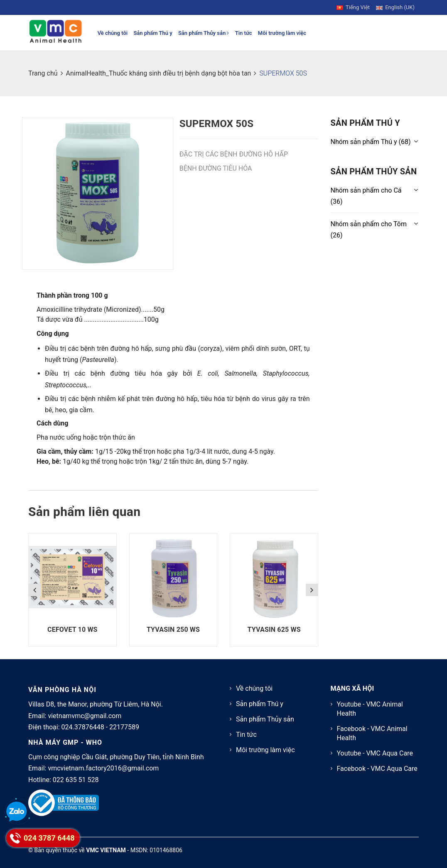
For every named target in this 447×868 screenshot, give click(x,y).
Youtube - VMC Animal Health (370, 709)
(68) (371, 142)
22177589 (124, 727)
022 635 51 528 (76, 780)
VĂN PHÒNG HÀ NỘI (62, 690)
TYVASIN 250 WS (173, 630)
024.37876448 (83, 727)
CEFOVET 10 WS (72, 630)
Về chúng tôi (113, 33)
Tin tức (244, 33)
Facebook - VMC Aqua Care (377, 769)
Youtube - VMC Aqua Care (375, 753)
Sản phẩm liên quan (84, 512)
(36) (366, 196)
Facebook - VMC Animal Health (372, 733)
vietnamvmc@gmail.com (85, 716)
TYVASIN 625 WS (274, 630)
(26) (369, 230)
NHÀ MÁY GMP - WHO (65, 742)
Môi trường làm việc (282, 33)
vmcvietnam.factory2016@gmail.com (103, 768)
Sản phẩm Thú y (153, 33)
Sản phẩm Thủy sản (204, 33)
